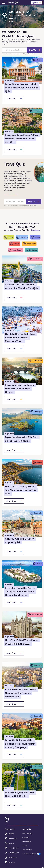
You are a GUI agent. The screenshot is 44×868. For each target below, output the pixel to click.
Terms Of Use (27, 850)
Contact (26, 838)
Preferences (27, 842)
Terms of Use (31, 54)
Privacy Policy (23, 54)
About (25, 846)
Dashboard (35, 230)
